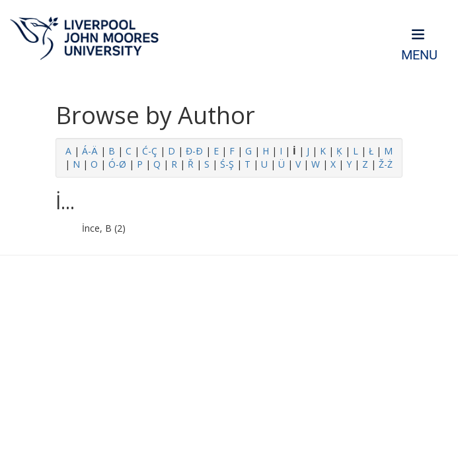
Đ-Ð (194, 151)
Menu (419, 55)
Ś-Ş (227, 164)
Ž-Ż (386, 164)
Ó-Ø (117, 164)
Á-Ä (90, 151)
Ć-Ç (150, 151)
